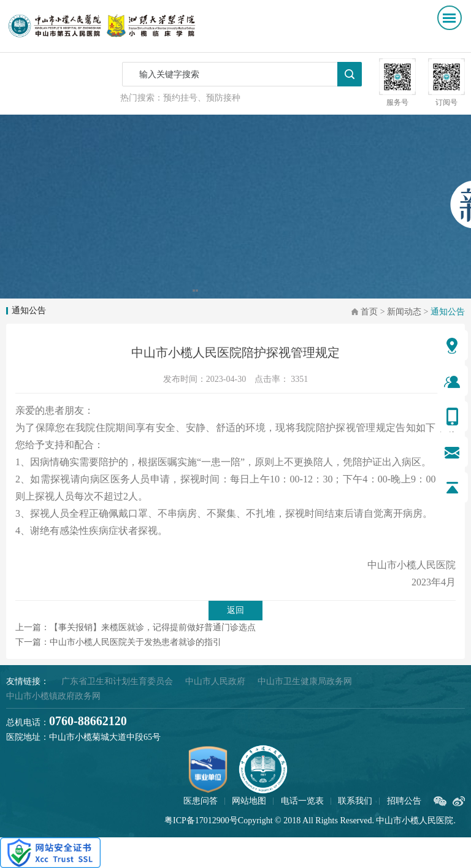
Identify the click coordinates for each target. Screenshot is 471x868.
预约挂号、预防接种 (202, 98)
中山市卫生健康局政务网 (305, 681)
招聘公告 (404, 801)
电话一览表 (302, 801)
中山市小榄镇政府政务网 (53, 696)
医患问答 (201, 801)
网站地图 (249, 801)
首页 (369, 312)
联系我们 (355, 801)
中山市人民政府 (215, 681)
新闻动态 (404, 312)
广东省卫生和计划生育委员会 (117, 681)
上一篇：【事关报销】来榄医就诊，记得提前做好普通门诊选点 (136, 627)
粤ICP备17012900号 (201, 820)
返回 (235, 610)
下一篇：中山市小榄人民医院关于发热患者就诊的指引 (118, 642)
